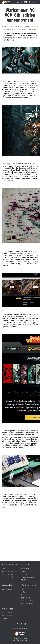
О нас (23, 595)
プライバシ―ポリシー (29, 601)
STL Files (24, 580)
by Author (24, 571)
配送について (26, 598)
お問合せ (24, 592)
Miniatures (25, 564)
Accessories (7, 585)
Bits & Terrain (26, 568)
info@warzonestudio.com (20, 628)
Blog (23, 589)
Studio (22, 30)
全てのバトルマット (9, 564)
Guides (19, 26)
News (35, 26)
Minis (27, 26)
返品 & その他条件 (27, 604)
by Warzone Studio (27, 577)
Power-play (10, 30)
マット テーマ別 (8, 577)
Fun (11, 26)
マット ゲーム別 (8, 571)
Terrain (32, 30)
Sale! (3, 568)
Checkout (5, 619)
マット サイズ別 (8, 574)
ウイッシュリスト (8, 613)
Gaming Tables (7, 589)
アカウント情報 (7, 616)
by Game (24, 574)
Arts (5, 26)
